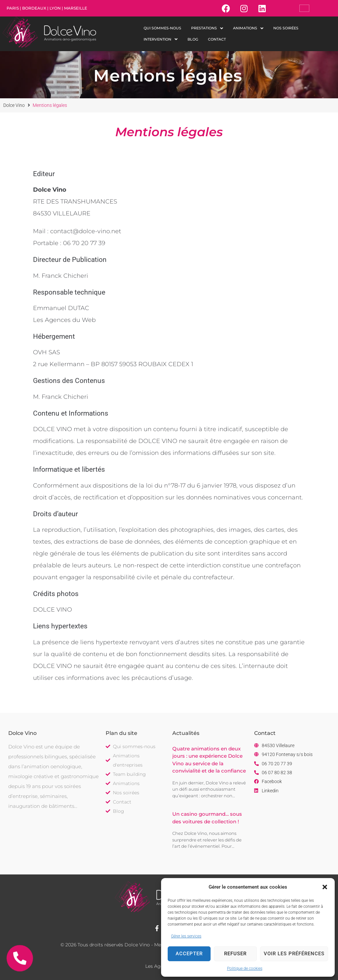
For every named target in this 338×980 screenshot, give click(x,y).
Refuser (235, 954)
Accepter (189, 954)
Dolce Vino (14, 105)
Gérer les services (186, 936)
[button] (325, 887)
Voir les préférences (294, 954)
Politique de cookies (245, 968)
